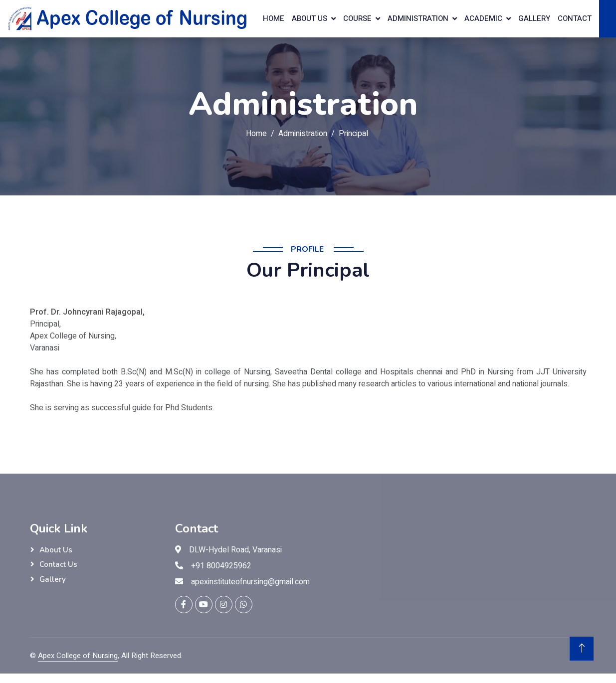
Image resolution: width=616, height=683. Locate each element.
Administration (418, 18)
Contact (575, 18)
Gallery (534, 18)
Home (256, 134)
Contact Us (58, 564)
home (274, 18)
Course (357, 18)
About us (309, 18)
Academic (483, 18)
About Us (56, 550)
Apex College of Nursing (78, 656)
